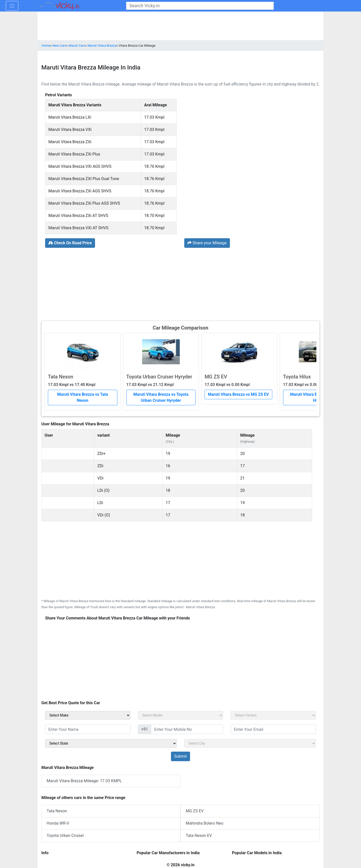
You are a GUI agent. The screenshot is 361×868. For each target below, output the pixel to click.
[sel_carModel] (180, 715)
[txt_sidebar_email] (273, 729)
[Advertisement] (180, 284)
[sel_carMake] (88, 715)
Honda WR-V (58, 823)
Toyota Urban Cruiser (65, 836)
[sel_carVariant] (273, 715)
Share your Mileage (207, 243)
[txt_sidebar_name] (88, 729)
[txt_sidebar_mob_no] (187, 729)
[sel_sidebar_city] (250, 743)
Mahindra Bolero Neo (205, 823)
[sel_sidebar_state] (111, 743)
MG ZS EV (195, 811)
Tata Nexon (57, 811)
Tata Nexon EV (199, 836)
